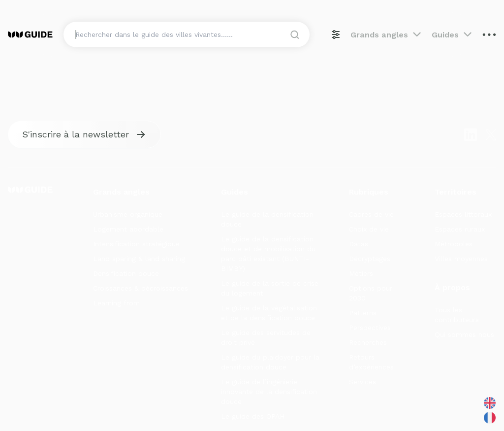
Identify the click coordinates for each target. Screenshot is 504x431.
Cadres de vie (371, 214)
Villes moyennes (461, 259)
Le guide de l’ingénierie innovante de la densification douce (269, 392)
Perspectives (370, 328)
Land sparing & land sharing (139, 259)
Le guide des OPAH (253, 416)
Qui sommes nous (464, 334)
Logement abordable (128, 229)
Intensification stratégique (136, 244)
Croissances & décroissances (141, 288)
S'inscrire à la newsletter (76, 134)
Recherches (368, 342)
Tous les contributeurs (457, 315)
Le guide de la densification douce (267, 219)
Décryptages (370, 259)
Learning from (116, 303)
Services (362, 382)
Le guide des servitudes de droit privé (266, 337)
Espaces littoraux (463, 214)
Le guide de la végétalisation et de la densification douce (269, 313)
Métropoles (454, 244)
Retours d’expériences (371, 362)
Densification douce (126, 273)
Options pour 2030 (371, 293)
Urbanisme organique (128, 214)
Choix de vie (369, 229)
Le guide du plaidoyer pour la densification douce (270, 362)
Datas (359, 244)
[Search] (187, 34)
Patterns (363, 313)
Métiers (361, 273)
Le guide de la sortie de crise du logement (270, 288)
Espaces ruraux (460, 229)
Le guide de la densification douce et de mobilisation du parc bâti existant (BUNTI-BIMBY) (268, 254)
